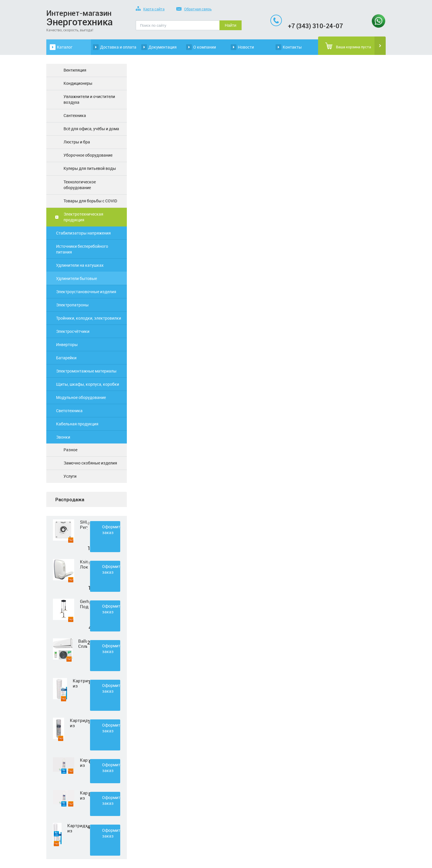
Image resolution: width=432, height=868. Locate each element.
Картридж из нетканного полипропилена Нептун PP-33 (84, 763)
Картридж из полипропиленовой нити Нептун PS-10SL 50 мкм (79, 723)
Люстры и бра (77, 142)
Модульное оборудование (81, 397)
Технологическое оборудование (80, 185)
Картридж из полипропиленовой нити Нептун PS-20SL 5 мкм (77, 828)
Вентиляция (75, 70)
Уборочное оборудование (88, 155)
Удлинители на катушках (80, 265)
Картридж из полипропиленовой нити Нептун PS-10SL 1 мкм (80, 683)
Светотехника (69, 411)
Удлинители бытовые (77, 278)
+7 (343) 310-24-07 (315, 26)
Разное (70, 450)
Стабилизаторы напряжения (83, 233)
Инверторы (67, 344)
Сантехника (75, 115)
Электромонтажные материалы (86, 371)
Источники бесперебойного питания (82, 249)
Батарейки (66, 358)
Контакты (292, 47)
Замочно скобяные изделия (90, 463)
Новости (246, 47)
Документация (163, 47)
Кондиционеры (78, 83)
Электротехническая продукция (83, 217)
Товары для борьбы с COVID (90, 201)
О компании (205, 47)
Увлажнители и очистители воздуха (89, 99)
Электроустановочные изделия (86, 292)
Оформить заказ (111, 530)
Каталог (65, 47)
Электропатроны (72, 305)
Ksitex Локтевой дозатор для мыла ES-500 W (84, 564)
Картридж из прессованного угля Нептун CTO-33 (84, 795)
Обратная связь (194, 9)
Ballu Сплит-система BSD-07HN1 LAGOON (83, 644)
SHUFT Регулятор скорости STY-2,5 (84, 525)
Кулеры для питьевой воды (90, 168)
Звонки (63, 437)
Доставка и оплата (118, 47)
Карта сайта (150, 9)
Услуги (70, 476)
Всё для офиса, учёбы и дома (91, 129)
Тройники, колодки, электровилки (89, 318)
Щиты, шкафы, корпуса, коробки (88, 384)
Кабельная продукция (77, 424)
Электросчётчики (73, 331)
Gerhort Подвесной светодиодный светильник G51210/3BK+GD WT (84, 604)
